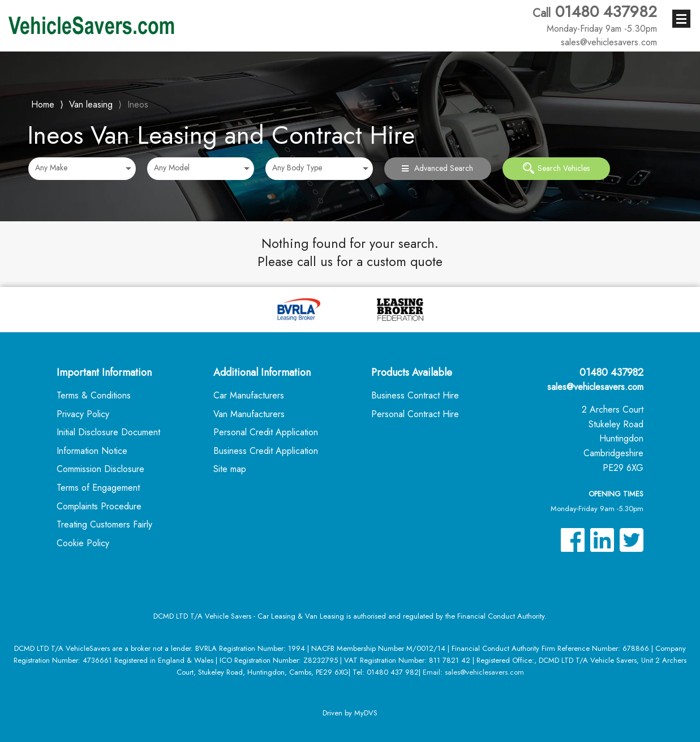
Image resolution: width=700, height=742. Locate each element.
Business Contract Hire (415, 395)
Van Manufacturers (249, 414)
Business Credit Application (266, 451)
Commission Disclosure (100, 469)
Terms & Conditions (94, 395)
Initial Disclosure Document (108, 432)
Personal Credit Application (266, 432)
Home (43, 103)
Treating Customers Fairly (104, 524)
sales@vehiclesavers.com (595, 387)
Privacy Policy (83, 414)
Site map (230, 469)
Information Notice (92, 451)
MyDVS (366, 713)
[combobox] (82, 169)
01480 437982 (595, 19)
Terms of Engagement (98, 488)
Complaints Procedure (99, 506)
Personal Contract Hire (415, 414)
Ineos (138, 104)
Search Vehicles (556, 168)
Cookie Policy (83, 543)
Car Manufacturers (249, 395)
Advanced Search (437, 168)
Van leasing (91, 104)
